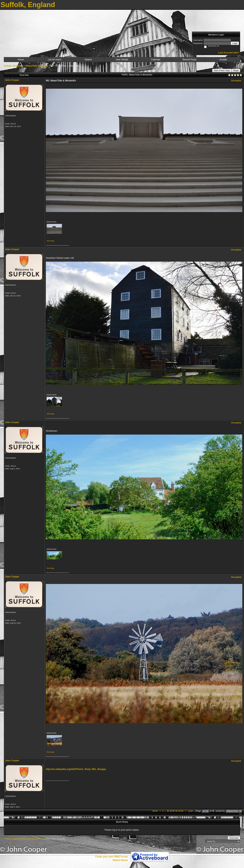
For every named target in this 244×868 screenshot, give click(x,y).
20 (182, 811)
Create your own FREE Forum (111, 857)
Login (235, 43)
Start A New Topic (222, 70)
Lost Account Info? (229, 53)
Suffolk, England (13, 66)
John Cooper (12, 80)
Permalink (236, 81)
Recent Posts (189, 60)
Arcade (223, 60)
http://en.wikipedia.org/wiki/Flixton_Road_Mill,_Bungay (76, 769)
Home (21, 60)
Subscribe (234, 838)
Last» (191, 811)
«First (155, 811)
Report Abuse (120, 860)
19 (179, 811)
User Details (122, 60)
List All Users (55, 60)
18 (176, 811)
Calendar (156, 60)
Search (88, 60)
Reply (236, 70)
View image (50, 241)
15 (168, 811)
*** (240, 814)
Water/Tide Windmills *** (39, 66)
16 (171, 811)
